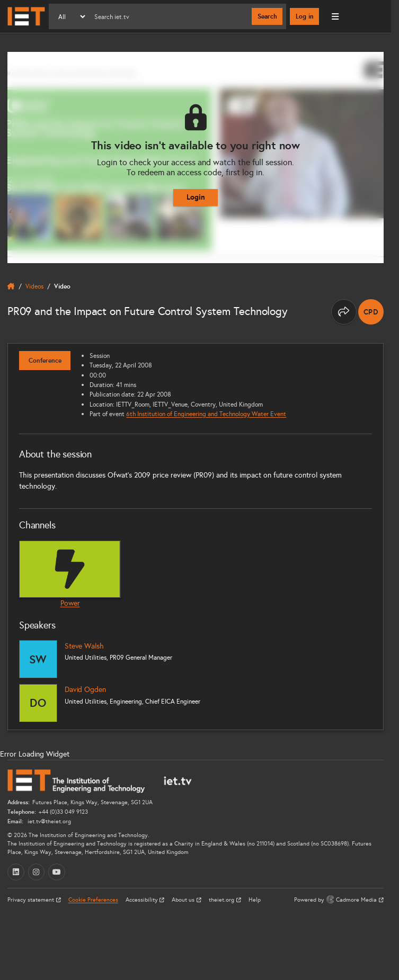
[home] (11, 286)
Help (255, 900)
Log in (305, 16)
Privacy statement (32, 900)
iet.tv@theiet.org (48, 821)
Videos (34, 286)
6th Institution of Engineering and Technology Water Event (206, 414)
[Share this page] (344, 312)
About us (184, 900)
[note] (371, 312)
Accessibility (143, 900)
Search (267, 16)
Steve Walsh (84, 646)
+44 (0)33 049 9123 (63, 812)
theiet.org (222, 900)
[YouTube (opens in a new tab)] (57, 872)
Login (196, 197)
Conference (45, 361)
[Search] (169, 16)
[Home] (26, 16)
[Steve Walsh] (38, 659)
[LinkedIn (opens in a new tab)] (16, 872)
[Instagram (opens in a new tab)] (37, 872)
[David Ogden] (38, 703)
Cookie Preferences (93, 900)
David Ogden (85, 690)
